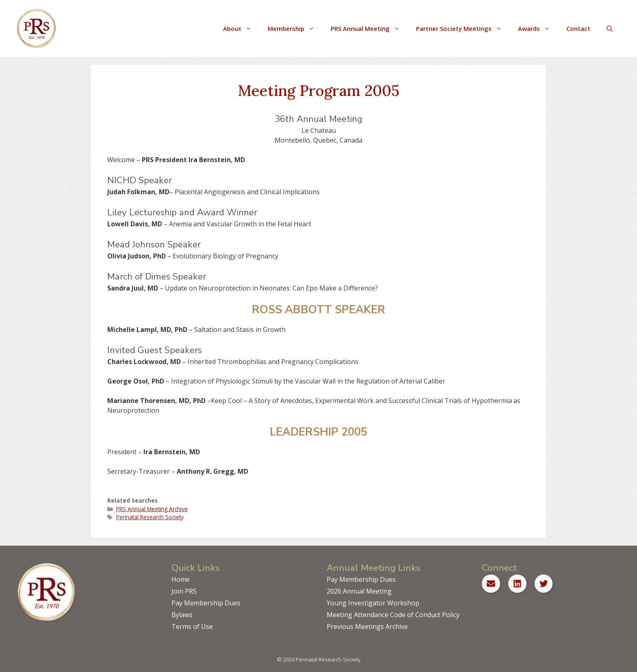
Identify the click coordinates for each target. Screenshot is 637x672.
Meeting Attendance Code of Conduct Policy (393, 615)
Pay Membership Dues (206, 603)
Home (181, 579)
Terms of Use (192, 626)
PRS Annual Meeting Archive (152, 509)
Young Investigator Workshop (373, 603)
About (241, 28)
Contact (578, 28)
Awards (538, 28)
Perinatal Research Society (150, 517)
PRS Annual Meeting (369, 28)
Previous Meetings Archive (367, 626)
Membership (295, 28)
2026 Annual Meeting (359, 591)
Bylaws (182, 615)
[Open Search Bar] (610, 28)
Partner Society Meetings (463, 28)
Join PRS (184, 591)
